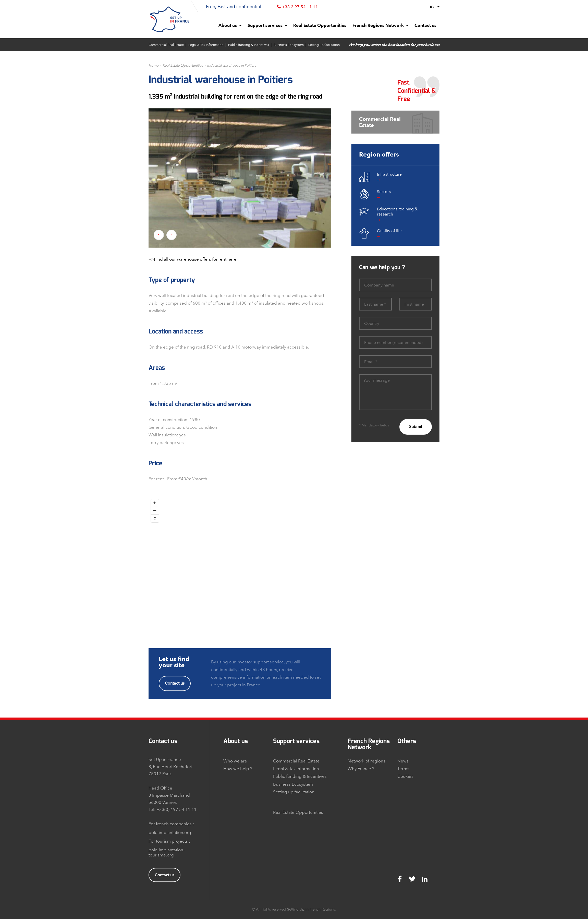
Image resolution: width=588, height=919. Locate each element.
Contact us (175, 683)
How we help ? (238, 769)
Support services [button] (267, 25)
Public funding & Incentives (249, 45)
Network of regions (366, 761)
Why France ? (361, 769)
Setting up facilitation (324, 45)
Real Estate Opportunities (183, 65)
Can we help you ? (382, 267)
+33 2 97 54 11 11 (300, 7)
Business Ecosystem (289, 45)
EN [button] (435, 7)
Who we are (235, 761)
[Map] (240, 560)
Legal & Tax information (206, 45)
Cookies (405, 776)
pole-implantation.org (170, 832)
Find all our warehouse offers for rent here (195, 259)
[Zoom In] (155, 503)
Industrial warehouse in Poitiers (231, 65)
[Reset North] (155, 518)
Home (154, 65)
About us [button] (230, 25)
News (403, 761)
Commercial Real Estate (166, 45)
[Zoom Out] (155, 511)
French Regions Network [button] (380, 25)
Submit (416, 427)
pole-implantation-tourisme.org (167, 852)
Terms (403, 769)
